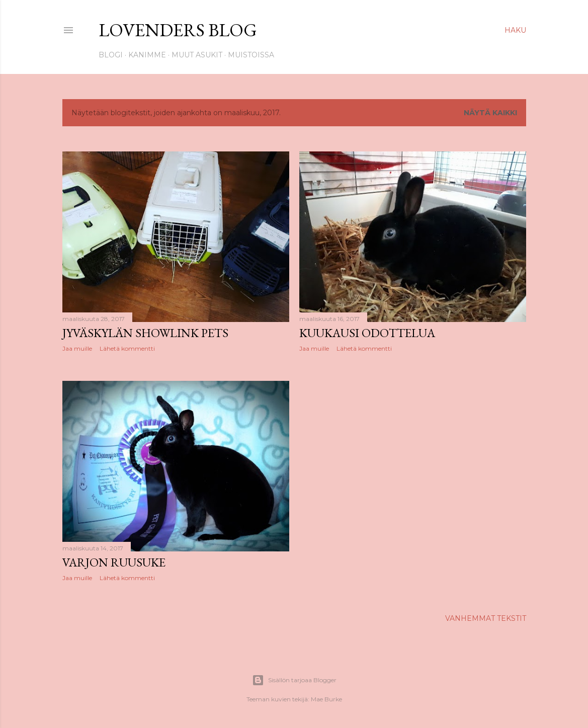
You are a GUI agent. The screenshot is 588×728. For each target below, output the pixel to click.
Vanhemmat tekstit (486, 618)
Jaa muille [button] (77, 348)
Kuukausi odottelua (367, 333)
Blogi (111, 55)
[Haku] (515, 30)
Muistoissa (251, 55)
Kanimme (147, 55)
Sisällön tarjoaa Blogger (294, 680)
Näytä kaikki (490, 113)
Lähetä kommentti (127, 348)
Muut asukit (197, 55)
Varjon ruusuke (114, 562)
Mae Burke (326, 699)
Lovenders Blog (178, 30)
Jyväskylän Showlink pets (145, 333)
